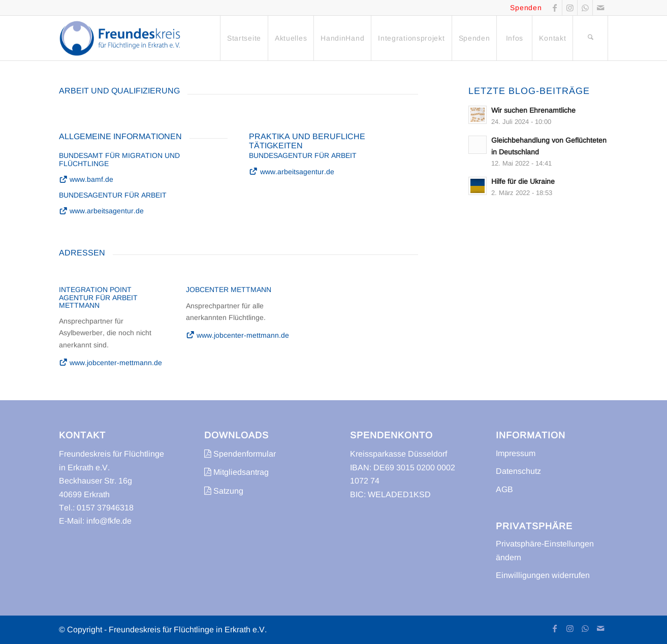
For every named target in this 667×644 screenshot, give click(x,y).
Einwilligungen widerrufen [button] (543, 575)
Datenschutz (518, 471)
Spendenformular (240, 454)
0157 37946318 (105, 508)
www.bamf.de (86, 179)
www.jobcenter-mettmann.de (111, 363)
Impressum (516, 453)
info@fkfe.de (109, 521)
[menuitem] (244, 38)
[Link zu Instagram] (570, 8)
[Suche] (590, 38)
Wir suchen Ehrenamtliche (533, 110)
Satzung (224, 491)
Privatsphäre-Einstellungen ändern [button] (545, 550)
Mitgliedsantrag (236, 472)
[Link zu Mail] (600, 8)
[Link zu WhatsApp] (585, 8)
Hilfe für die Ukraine (523, 182)
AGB (504, 489)
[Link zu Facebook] (554, 8)
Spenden (526, 8)
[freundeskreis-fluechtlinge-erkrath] (123, 38)
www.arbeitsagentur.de (102, 211)
